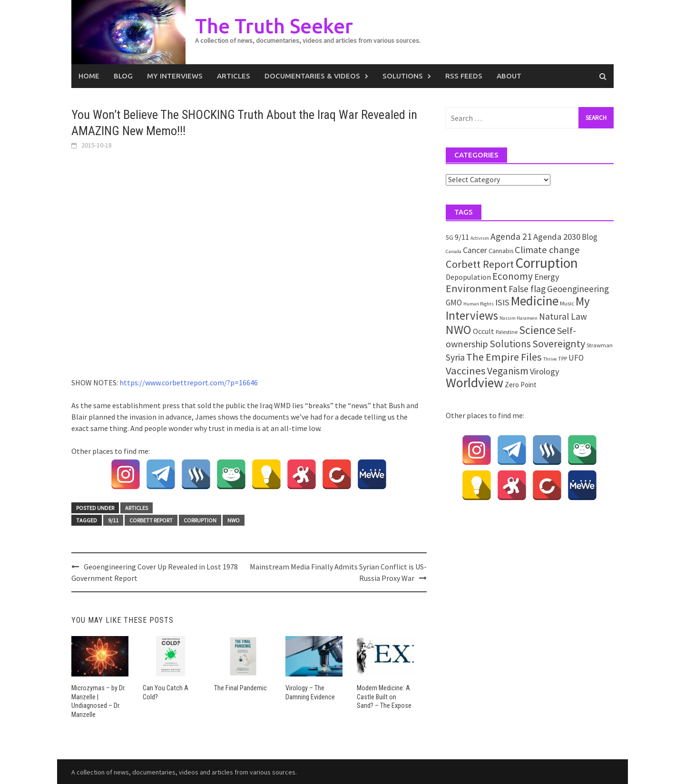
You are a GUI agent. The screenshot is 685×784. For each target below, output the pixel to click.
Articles (234, 76)
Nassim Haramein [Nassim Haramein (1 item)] (519, 318)
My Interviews (175, 76)
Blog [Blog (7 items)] (590, 237)
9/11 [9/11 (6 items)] (462, 237)
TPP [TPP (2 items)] (563, 358)
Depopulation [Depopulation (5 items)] (468, 277)
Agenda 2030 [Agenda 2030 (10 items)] (557, 237)
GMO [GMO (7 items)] (454, 303)
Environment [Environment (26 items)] (476, 288)
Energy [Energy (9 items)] (547, 277)
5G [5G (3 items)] (450, 237)
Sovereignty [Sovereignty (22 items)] (559, 343)
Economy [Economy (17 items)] (513, 276)
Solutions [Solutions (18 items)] (510, 344)
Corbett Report (151, 520)
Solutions (403, 76)
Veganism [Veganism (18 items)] (508, 371)
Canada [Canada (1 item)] (454, 251)
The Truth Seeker (278, 25)
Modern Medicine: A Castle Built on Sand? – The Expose (385, 696)
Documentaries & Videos (312, 76)
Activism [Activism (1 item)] (480, 238)
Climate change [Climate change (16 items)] (547, 250)
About (509, 76)
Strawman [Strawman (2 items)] (600, 345)
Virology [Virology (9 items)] (544, 371)
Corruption (200, 520)
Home (89, 76)
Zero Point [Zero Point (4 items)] (521, 385)
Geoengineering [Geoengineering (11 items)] (578, 289)
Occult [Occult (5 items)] (484, 331)
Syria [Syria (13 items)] (455, 357)
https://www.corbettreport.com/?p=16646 (189, 382)
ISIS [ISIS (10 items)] (502, 302)
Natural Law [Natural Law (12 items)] (563, 316)
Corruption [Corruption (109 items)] (547, 263)
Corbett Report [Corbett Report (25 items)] (480, 264)
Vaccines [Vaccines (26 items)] (466, 371)
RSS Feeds (464, 76)
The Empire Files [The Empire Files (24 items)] (504, 357)
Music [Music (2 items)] (567, 303)
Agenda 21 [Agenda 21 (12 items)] (511, 236)
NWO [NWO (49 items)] (459, 330)
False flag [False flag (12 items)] (527, 289)
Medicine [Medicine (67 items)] (535, 301)
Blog (123, 76)
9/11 (113, 520)
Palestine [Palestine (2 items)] (507, 332)
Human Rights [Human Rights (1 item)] (479, 304)
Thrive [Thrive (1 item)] (550, 359)
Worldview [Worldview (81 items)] (475, 383)
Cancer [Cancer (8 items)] (475, 250)
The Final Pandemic (240, 688)
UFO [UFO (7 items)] (576, 358)
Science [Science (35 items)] (537, 330)
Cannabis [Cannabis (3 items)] (501, 251)
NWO (234, 520)
